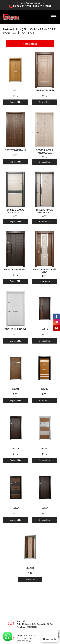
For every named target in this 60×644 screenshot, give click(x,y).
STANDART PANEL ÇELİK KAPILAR (29, 31)
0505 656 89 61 (42, 6)
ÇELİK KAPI (29, 29)
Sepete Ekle (15, 102)
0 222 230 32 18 (22, 6)
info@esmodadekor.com (33, 3)
